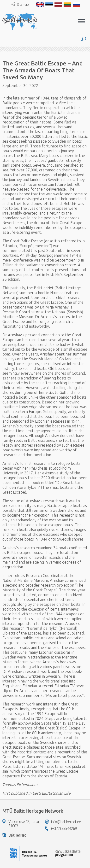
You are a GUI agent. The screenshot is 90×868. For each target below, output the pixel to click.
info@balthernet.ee (63, 822)
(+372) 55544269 (61, 828)
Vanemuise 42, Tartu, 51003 (21, 824)
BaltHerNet (14, 835)
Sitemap (20, 4)
